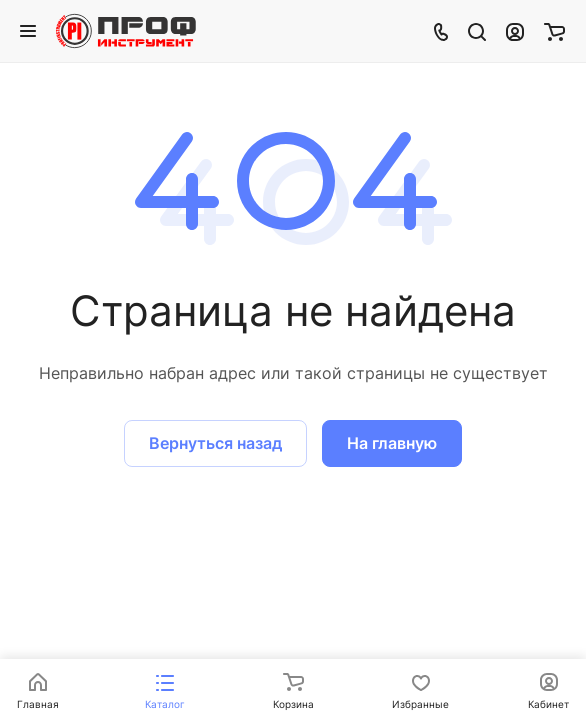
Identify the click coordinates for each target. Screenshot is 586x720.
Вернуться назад (215, 443)
